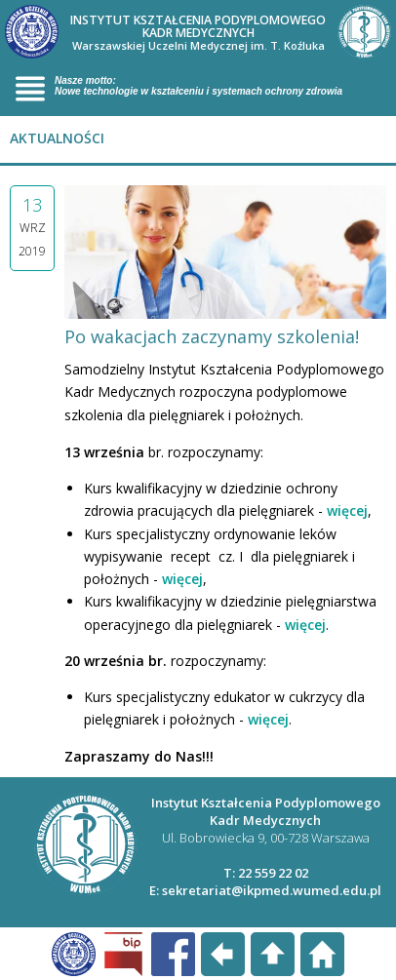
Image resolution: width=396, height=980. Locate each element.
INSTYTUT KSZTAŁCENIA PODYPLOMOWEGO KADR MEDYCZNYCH (198, 32)
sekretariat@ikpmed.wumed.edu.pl (272, 890)
